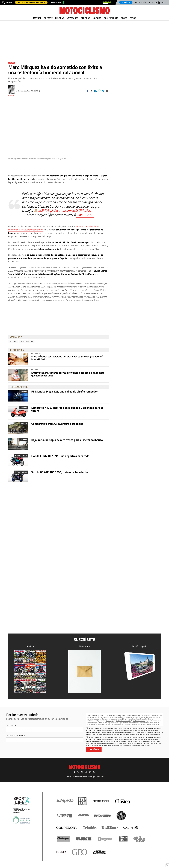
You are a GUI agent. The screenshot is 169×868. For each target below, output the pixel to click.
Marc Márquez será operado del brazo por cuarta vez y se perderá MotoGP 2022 (67, 358)
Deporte (48, 18)
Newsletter (56, 2)
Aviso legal (92, 777)
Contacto (69, 777)
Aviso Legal (110, 721)
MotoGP (37, 18)
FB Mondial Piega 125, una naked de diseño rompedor (65, 391)
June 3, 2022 (85, 215)
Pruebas (60, 18)
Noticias (97, 18)
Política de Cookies (139, 721)
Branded (24, 391)
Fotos (133, 18)
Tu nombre (11, 725)
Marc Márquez (27, 341)
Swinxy (11, 96)
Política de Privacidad (123, 721)
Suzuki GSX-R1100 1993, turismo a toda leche (60, 472)
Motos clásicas (21, 456)
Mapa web (100, 777)
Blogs (124, 18)
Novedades (72, 18)
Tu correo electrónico (16, 736)
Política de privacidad (80, 777)
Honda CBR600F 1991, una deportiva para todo (60, 456)
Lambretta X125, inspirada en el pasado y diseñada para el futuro (67, 409)
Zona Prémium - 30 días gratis (31, 2)
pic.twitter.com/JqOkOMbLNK (70, 210)
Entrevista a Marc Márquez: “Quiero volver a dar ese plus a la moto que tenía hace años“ (68, 374)
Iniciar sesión (141, 2)
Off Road (85, 18)
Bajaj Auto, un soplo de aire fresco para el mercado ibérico (67, 440)
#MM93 (44, 210)
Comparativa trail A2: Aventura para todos (57, 424)
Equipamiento (111, 18)
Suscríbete (126, 2)
